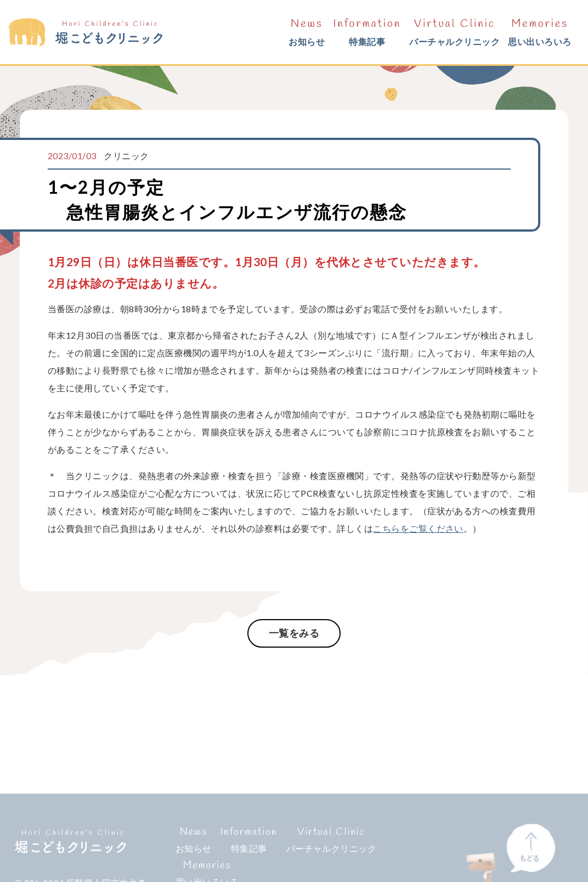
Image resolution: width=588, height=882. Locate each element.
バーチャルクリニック (454, 30)
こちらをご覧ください (418, 528)
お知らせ (307, 30)
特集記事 (367, 30)
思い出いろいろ (539, 30)
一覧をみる (294, 633)
